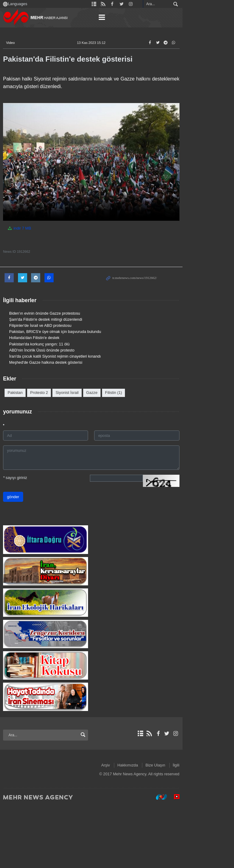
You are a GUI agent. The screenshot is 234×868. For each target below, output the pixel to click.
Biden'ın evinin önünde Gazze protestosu (52, 338)
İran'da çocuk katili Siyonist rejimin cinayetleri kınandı (62, 381)
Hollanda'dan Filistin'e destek (42, 362)
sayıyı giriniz (22, 502)
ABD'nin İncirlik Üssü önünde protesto (49, 375)
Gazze (99, 417)
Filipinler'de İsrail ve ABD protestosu (48, 350)
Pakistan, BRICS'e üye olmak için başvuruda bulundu (62, 356)
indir (26, 253)
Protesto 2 (46, 417)
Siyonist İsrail (74, 417)
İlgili (220, 827)
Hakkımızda (172, 827)
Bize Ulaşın (200, 827)
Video (18, 43)
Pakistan (22, 417)
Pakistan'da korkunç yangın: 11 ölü (47, 368)
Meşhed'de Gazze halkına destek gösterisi (53, 387)
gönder (20, 522)
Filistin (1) (121, 417)
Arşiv (150, 827)
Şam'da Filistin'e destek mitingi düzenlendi (53, 344)
